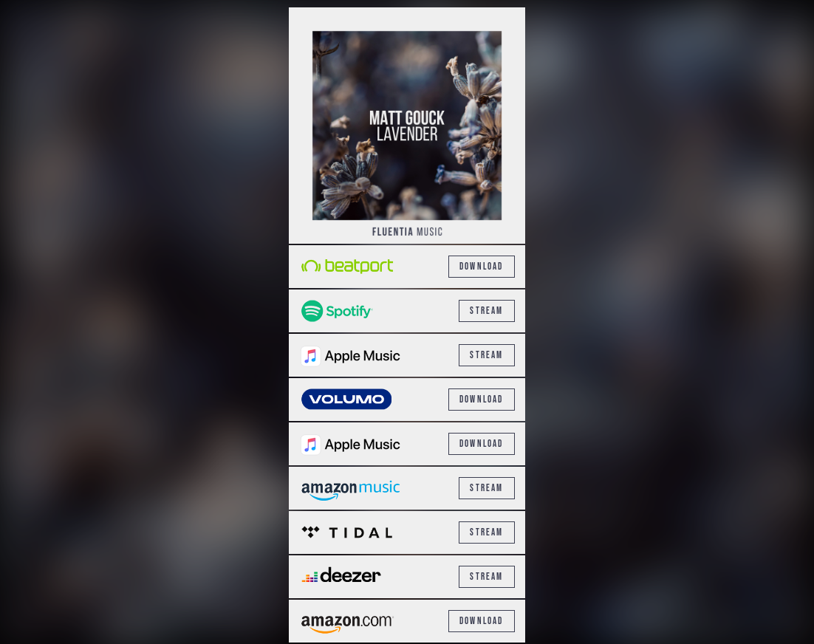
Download (482, 267)
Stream (487, 311)
